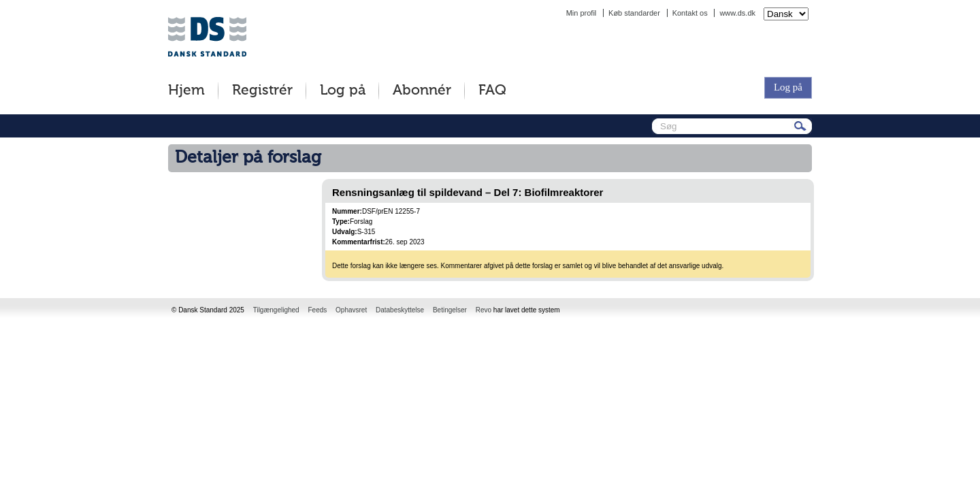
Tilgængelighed (276, 310)
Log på (343, 91)
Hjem (186, 91)
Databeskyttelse (400, 310)
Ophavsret (351, 310)
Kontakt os (690, 13)
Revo (484, 310)
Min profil (582, 13)
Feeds (317, 310)
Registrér (262, 91)
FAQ (492, 91)
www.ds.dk (737, 13)
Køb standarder (634, 13)
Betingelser (450, 310)
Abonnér (422, 91)
